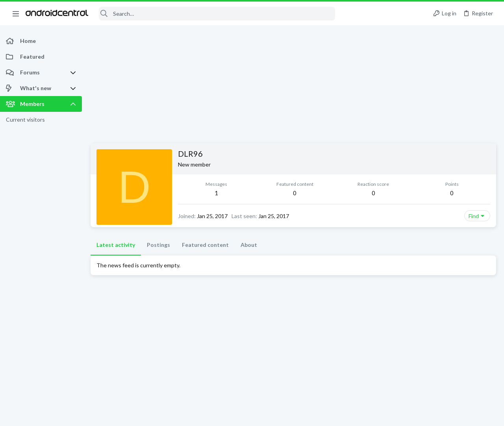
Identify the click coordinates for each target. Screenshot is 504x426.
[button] (16, 13)
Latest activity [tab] (116, 245)
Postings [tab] (158, 245)
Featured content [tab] (205, 245)
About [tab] (249, 245)
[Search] (217, 14)
